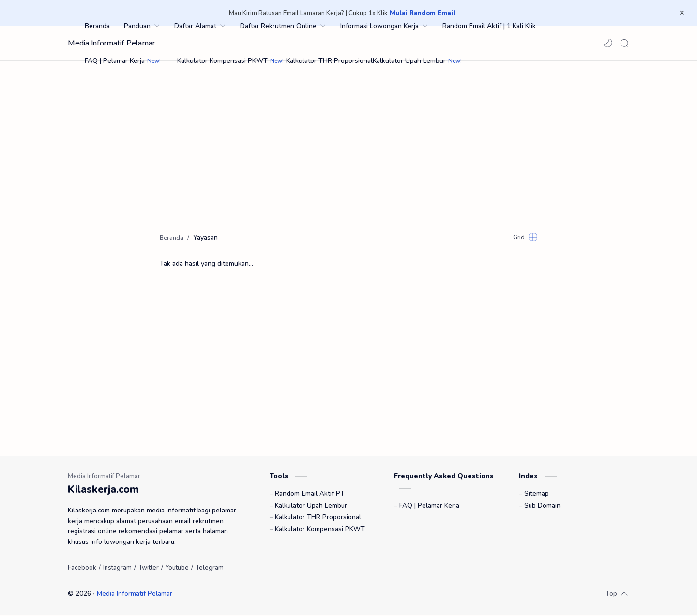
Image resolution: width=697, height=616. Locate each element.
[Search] (624, 43)
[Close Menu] (682, 13)
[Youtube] (177, 569)
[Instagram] (117, 569)
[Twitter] (149, 569)
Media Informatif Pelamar (111, 43)
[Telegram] (210, 569)
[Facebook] (82, 569)
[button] (608, 43)
